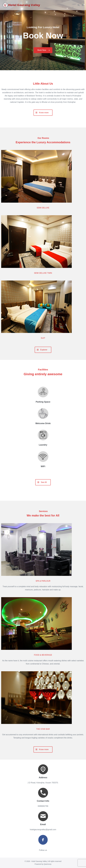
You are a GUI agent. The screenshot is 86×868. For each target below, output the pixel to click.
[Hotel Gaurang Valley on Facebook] (43, 840)
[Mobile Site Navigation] (83, 5)
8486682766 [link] (43, 806)
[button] (79, 5)
